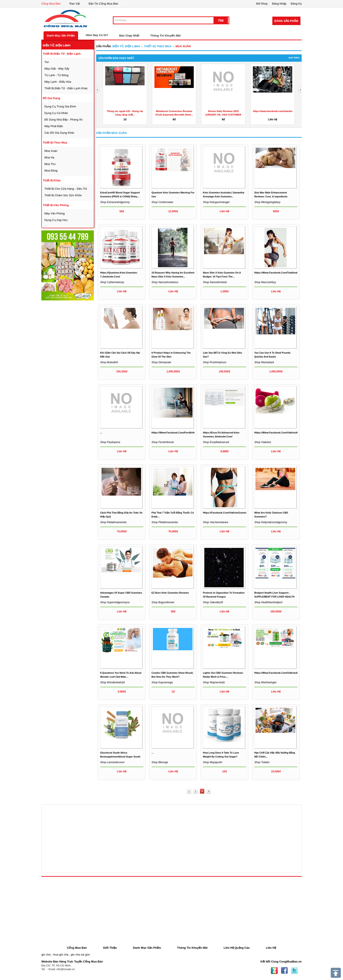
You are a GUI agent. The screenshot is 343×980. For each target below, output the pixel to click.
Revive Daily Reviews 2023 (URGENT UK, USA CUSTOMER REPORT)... (223, 115)
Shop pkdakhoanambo (113, 522)
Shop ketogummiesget (216, 202)
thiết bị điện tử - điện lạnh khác (66, 88)
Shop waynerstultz (214, 682)
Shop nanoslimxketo (215, 282)
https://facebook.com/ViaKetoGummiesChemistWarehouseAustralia (242, 513)
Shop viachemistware (215, 522)
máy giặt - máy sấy (57, 69)
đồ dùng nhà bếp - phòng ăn (64, 120)
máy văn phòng (55, 213)
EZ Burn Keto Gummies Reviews (170, 593)
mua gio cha (61, 955)
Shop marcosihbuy (265, 282)
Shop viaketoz (263, 442)
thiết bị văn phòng (56, 205)
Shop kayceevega (162, 682)
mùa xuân (51, 151)
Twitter (294, 971)
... (101, 433)
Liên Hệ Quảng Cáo (237, 948)
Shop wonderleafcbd (112, 682)
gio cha (46, 955)
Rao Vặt (75, 4)
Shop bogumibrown (163, 602)
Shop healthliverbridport (268, 602)
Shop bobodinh (109, 362)
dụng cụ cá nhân (56, 113)
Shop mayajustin (213, 762)
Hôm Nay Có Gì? (97, 35)
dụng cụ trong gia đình (60, 106)
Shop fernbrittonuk (163, 442)
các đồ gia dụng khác (59, 133)
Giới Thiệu (110, 948)
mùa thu (50, 164)
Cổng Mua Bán (51, 4)
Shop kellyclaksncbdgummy (271, 522)
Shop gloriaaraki (161, 362)
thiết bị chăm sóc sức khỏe (63, 195)
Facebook (284, 971)
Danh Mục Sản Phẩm (61, 36)
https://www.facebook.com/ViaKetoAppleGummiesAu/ (286, 433)
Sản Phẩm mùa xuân (111, 133)
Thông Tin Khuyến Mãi (165, 36)
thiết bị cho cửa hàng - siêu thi (66, 189)
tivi (47, 62)
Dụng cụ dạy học (56, 220)
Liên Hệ (271, 948)
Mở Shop (262, 4)
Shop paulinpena (110, 442)
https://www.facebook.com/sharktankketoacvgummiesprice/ (287, 111)
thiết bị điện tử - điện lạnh (62, 54)
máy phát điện (54, 126)
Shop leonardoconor (112, 762)
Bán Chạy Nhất (129, 36)
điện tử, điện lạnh (57, 45)
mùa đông (51, 171)
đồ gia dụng (52, 98)
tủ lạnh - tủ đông (56, 75)
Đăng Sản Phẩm (286, 21)
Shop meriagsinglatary (267, 202)
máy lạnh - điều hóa (58, 82)
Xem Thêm (294, 58)
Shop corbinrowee (162, 202)
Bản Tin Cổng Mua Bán (103, 4)
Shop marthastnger (265, 682)
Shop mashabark (264, 362)
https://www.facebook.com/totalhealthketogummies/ (285, 273)
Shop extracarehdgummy (115, 202)
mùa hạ (49, 157)
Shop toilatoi (262, 762)
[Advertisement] (74, 367)
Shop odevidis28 (213, 602)
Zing (274, 971)
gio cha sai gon (80, 955)
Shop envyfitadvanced (216, 442)
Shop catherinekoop (112, 282)
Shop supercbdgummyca (115, 602)
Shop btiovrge (160, 762)
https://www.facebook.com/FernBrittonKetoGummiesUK (184, 433)
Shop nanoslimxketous (165, 282)
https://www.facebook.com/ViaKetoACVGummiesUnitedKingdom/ (292, 673)
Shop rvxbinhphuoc (214, 362)
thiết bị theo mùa (55, 143)
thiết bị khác (52, 180)
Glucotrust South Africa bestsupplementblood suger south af (120, 757)
